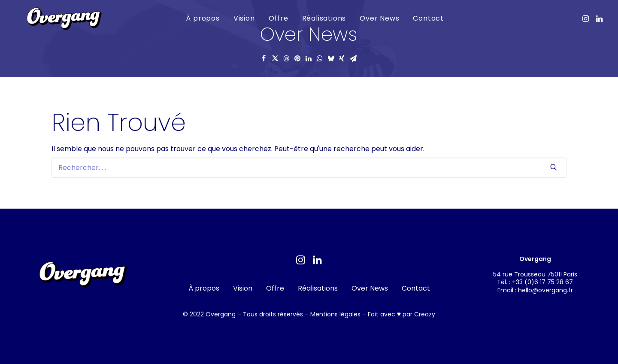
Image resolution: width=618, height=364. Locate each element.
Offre (273, 18)
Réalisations (318, 18)
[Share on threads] (286, 58)
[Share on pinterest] (297, 58)
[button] (586, 18)
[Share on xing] (342, 58)
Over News (374, 18)
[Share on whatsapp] (320, 58)
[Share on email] (353, 58)
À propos (197, 18)
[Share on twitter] (275, 58)
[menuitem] (197, 18)
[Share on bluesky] (331, 58)
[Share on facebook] (264, 58)
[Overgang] (58, 20)
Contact (423, 18)
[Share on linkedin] (309, 58)
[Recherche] (309, 168)
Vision (238, 18)
